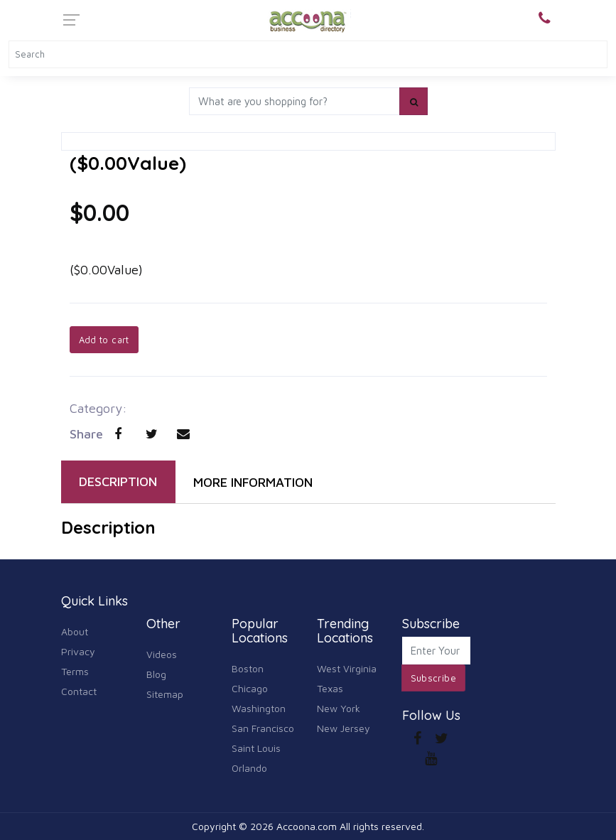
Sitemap (165, 694)
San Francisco (263, 728)
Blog (156, 674)
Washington (259, 708)
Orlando (249, 768)
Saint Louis (256, 748)
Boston (248, 668)
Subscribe (434, 678)
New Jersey (344, 728)
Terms (75, 671)
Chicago (250, 688)
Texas (330, 688)
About (75, 631)
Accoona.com (307, 826)
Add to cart (104, 340)
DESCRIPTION (118, 481)
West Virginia (347, 668)
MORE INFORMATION (253, 482)
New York (339, 708)
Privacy (78, 651)
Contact (79, 691)
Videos (162, 654)
